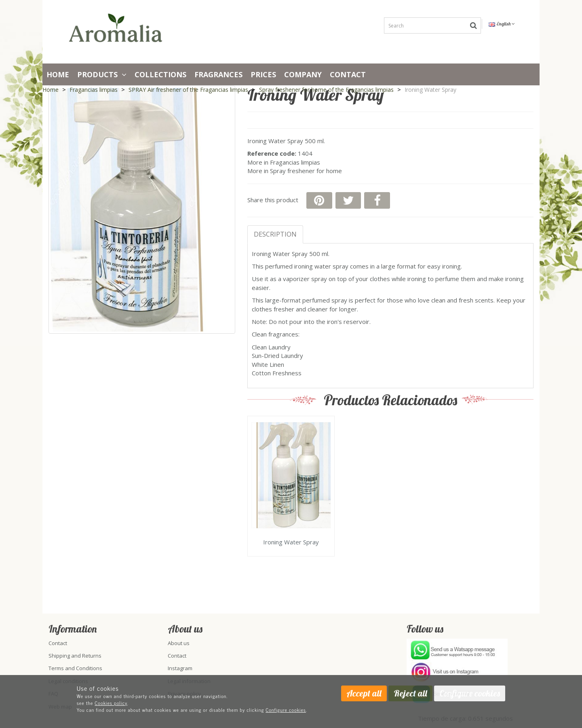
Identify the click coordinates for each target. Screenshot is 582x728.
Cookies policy (111, 703)
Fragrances (218, 74)
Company (303, 74)
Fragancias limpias (295, 162)
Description (275, 234)
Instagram (180, 668)
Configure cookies (286, 710)
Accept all (364, 693)
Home (58, 74)
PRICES (263, 74)
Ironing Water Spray (291, 542)
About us (179, 643)
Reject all (410, 693)
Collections (160, 74)
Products (102, 74)
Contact (348, 74)
